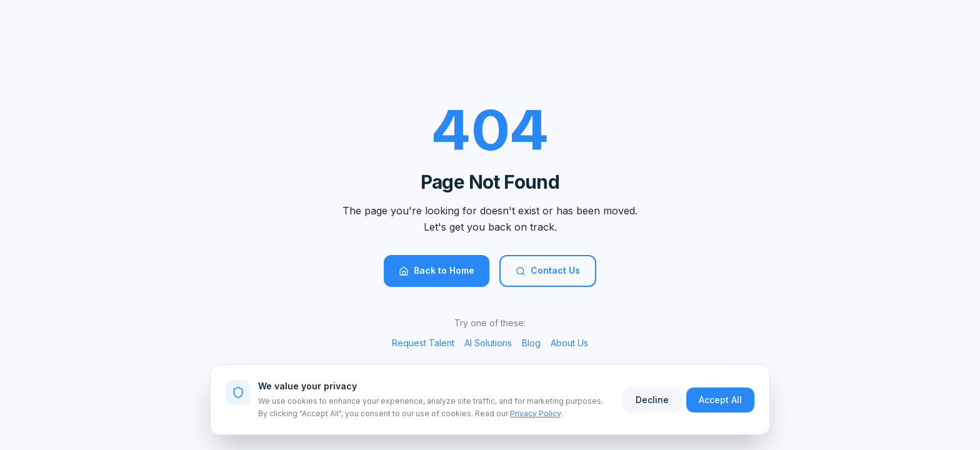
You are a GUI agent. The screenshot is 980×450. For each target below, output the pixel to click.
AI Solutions (488, 343)
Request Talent (423, 343)
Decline (652, 400)
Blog (531, 343)
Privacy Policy (535, 413)
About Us (569, 343)
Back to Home (437, 270)
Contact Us (548, 270)
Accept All (720, 400)
